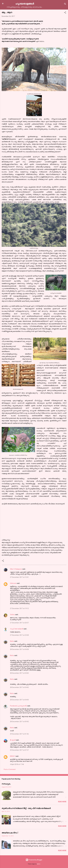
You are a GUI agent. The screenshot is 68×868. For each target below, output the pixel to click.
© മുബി (13, 740)
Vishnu (12, 615)
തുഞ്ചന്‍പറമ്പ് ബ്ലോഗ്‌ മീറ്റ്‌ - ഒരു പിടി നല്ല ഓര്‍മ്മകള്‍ (26, 808)
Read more (62, 802)
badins (39, 864)
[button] (65, 13)
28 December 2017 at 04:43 (19, 700)
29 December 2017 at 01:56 (19, 734)
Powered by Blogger (34, 860)
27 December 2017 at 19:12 (19, 608)
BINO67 (13, 756)
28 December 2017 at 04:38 (19, 649)
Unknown (13, 583)
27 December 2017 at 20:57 (19, 623)
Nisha (12, 641)
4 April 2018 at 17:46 (17, 764)
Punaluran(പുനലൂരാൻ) (18, 706)
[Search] (65, 4)
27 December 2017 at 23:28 (19, 635)
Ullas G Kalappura (16, 569)
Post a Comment (10, 769)
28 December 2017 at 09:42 (19, 722)
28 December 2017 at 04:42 (19, 673)
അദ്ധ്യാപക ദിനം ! (10, 833)
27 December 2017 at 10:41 (19, 577)
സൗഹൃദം (6, 784)
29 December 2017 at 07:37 (19, 750)
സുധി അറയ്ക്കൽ (17, 629)
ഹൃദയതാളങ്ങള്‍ (25, 4)
